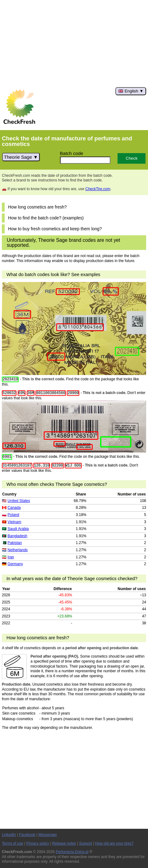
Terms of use (13, 843)
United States (19, 501)
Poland (13, 515)
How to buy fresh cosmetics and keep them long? (55, 229)
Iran (11, 557)
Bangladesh (17, 536)
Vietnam (14, 522)
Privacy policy (38, 843)
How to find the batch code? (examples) (46, 218)
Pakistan (15, 543)
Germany (15, 564)
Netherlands (18, 550)
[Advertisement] (74, 44)
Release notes (64, 843)
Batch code (72, 153)
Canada (14, 508)
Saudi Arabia (18, 529)
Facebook (27, 835)
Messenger (48, 835)
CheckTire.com (98, 189)
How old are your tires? (114, 843)
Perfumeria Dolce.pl (72, 852)
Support (86, 843)
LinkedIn (9, 835)
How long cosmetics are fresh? (37, 207)
